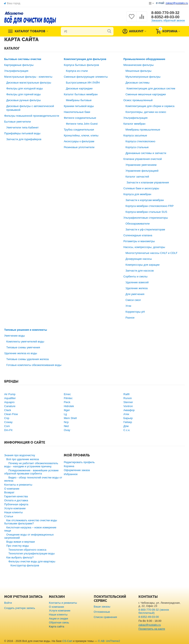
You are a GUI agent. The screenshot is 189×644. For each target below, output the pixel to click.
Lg (65, 414)
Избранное (71, 474)
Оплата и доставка (16, 500)
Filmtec (68, 398)
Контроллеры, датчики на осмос (146, 112)
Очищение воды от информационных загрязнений (29, 536)
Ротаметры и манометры (139, 241)
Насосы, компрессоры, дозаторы (144, 247)
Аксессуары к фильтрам (79, 141)
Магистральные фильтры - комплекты (28, 77)
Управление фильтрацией (142, 171)
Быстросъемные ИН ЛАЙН (83, 83)
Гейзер (128, 422)
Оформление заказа (77, 470)
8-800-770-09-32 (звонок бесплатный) (154, 611)
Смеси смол (133, 300)
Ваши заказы (102, 607)
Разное (130, 318)
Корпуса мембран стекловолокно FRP (149, 206)
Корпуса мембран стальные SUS (146, 212)
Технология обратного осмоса (27, 550)
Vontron (128, 406)
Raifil (126, 394)
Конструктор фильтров (25, 565)
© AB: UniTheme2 (109, 641)
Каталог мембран (134, 124)
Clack (8, 410)
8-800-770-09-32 (165, 13)
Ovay (67, 430)
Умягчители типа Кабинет (22, 127)
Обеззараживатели (138, 224)
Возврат (9, 492)
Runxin (128, 398)
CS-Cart (67, 641)
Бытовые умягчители (18, 122)
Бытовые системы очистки (23, 59)
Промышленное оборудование (144, 59)
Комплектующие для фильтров (85, 59)
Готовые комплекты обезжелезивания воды (34, 365)
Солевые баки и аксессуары (141, 188)
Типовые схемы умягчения (23, 347)
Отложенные (102, 612)
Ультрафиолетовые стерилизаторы (146, 218)
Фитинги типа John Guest (82, 124)
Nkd (66, 426)
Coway (8, 422)
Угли (128, 306)
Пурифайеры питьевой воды (22, 133)
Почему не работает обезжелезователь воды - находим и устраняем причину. (31, 465)
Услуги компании (15, 508)
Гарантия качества (16, 496)
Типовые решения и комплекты (26, 330)
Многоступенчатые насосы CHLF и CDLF (151, 253)
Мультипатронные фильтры (143, 77)
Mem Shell (70, 418)
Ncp (66, 422)
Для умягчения (135, 294)
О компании (12, 489)
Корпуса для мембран (137, 194)
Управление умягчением (141, 165)
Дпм (126, 426)
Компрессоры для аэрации (142, 265)
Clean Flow (11, 414)
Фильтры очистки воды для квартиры (32, 561)
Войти (8, 603)
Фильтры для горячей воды (23, 94)
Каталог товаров (30, 31)
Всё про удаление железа (23, 459)
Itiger (67, 410)
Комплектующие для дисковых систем (151, 88)
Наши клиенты (13, 512)
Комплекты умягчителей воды (25, 342)
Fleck (67, 402)
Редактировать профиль (79, 462)
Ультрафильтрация (16, 71)
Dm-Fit (8, 430)
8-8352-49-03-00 (165, 17)
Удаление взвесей (137, 282)
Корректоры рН (135, 312)
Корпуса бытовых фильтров (81, 65)
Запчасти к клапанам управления (148, 182)
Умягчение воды (14, 336)
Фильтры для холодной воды (25, 88)
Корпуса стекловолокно (140, 141)
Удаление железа (136, 288)
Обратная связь (59, 622)
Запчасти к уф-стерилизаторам (145, 229)
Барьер (128, 418)
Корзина (69, 466)
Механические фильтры (138, 65)
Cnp (7, 418)
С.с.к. (127, 430)
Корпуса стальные (137, 147)
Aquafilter (10, 398)
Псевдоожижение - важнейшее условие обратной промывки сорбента (31, 472)
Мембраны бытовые (79, 100)
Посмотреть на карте (152, 629)
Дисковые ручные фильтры (23, 100)
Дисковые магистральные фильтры (29, 83)
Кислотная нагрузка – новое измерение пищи (30, 529)
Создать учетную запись (20, 608)
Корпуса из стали (77, 71)
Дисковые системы (137, 83)
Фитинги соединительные (80, 118)
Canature (10, 406)
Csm (7, 426)
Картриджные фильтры (19, 65)
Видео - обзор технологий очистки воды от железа (33, 479)
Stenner (128, 402)
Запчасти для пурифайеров (24, 139)
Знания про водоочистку (20, 455)
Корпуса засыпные (135, 135)
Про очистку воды (18, 546)
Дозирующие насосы (139, 259)
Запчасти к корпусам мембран (145, 200)
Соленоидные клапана (138, 235)
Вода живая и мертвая (21, 542)
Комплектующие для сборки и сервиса (150, 106)
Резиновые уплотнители (79, 147)
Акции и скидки (58, 619)
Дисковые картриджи (79, 88)
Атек (126, 414)
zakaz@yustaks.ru (150, 625)
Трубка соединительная (79, 130)
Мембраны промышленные (143, 130)
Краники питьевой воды (79, 106)
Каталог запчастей (137, 177)
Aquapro (9, 402)
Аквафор (129, 410)
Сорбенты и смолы (135, 276)
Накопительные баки (77, 112)
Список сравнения (105, 617)
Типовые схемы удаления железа (27, 359)
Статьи (9, 516)
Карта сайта (57, 626)
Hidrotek (69, 406)
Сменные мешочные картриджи (146, 94)
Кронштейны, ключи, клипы (81, 135)
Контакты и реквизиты (18, 485)
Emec (67, 394)
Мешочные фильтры (138, 71)
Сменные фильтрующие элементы (86, 77)
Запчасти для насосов (139, 271)
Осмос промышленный (138, 100)
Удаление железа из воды (21, 353)
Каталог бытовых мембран (81, 94)
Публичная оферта (16, 504)
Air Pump (10, 394)
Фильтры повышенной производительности (32, 116)
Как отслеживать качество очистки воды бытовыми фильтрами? (31, 522)
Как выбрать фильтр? (20, 557)
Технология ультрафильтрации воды (32, 553)
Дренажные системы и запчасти (146, 153)
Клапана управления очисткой (143, 159)
